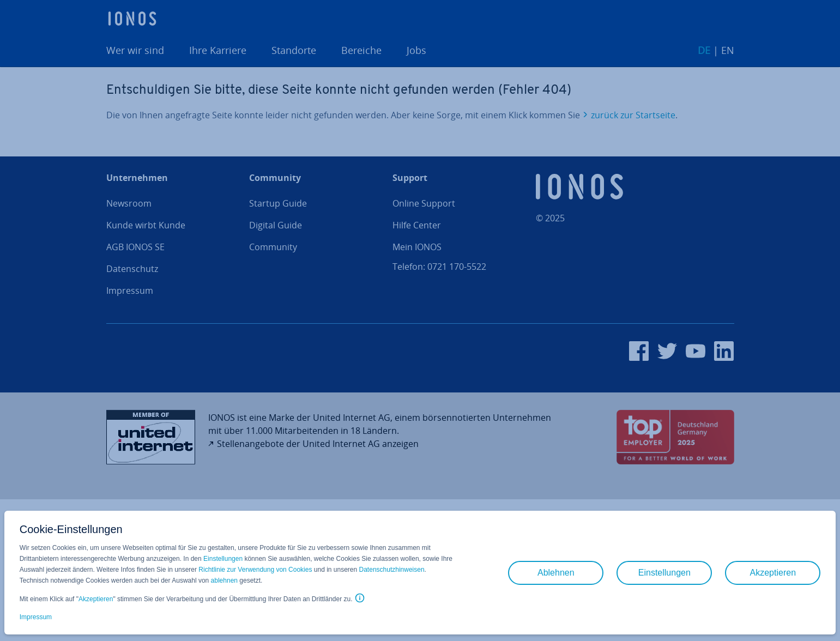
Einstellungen (223, 559)
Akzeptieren (96, 599)
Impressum (36, 617)
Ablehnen (556, 573)
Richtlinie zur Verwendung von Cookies (255, 570)
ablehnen (224, 580)
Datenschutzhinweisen (392, 570)
